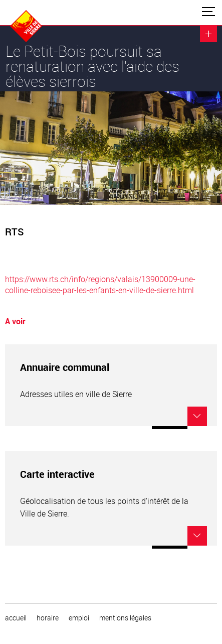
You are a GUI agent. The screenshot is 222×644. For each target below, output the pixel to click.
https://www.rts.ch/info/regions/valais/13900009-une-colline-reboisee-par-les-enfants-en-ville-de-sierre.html (100, 285)
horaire (48, 618)
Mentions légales (125, 618)
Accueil (16, 618)
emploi (79, 618)
